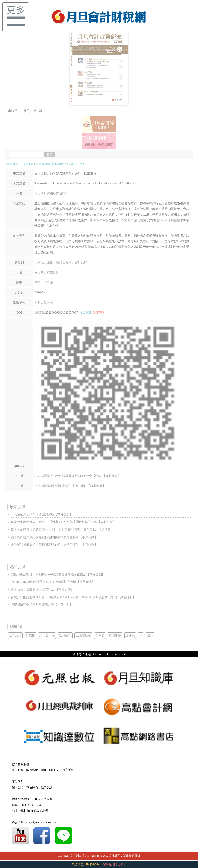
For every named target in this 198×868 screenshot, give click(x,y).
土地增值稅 (83, 635)
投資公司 (65, 635)
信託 (150, 635)
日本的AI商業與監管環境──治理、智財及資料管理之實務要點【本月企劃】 (63, 530)
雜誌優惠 (78, 864)
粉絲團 (93, 864)
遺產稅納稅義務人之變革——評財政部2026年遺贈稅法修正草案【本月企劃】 (63, 522)
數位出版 (32, 770)
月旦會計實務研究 (47, 272)
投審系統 (68, 770)
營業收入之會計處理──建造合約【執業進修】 (42, 590)
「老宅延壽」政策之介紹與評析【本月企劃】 (42, 514)
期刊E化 (54, 770)
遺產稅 (130, 635)
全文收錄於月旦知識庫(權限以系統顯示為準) (53, 164)
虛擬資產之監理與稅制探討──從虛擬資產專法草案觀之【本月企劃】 (58, 574)
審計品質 (81, 262)
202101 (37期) (44, 282)
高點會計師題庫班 (114, 864)
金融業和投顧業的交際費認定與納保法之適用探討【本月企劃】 (54, 545)
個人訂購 (18, 787)
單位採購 (32, 787)
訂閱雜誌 (13, 164)
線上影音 (18, 770)
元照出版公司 (33, 111)
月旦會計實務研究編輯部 (51, 193)
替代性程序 (64, 262)
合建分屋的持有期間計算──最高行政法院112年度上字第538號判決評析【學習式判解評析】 (73, 597)
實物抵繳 (115, 635)
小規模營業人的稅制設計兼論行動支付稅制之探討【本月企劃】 (78, 476)
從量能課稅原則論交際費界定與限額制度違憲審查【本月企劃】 (54, 537)
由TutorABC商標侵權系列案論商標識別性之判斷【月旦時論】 (53, 582)
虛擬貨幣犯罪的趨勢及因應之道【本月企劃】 (42, 605)
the (141, 635)
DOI (43, 770)
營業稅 (30, 635)
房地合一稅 (47, 635)
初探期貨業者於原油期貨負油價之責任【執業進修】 (70, 486)
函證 (50, 262)
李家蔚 (100, 635)
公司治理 (15, 635)
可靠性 (39, 262)
